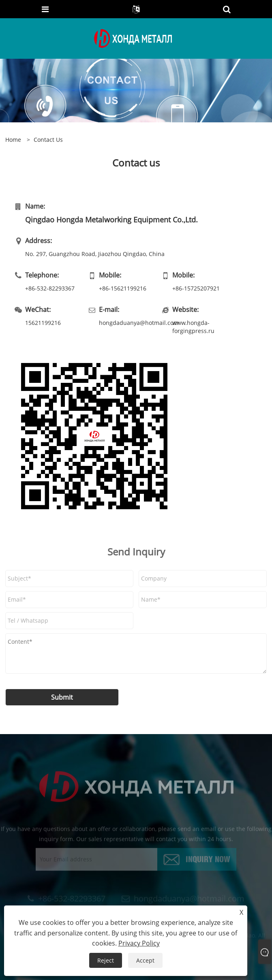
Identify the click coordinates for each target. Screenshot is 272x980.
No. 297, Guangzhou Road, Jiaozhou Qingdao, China (95, 254)
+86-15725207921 (196, 288)
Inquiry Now (208, 861)
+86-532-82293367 (50, 288)
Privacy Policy (139, 943)
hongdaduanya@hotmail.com (130, 323)
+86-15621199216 (123, 288)
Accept (145, 960)
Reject (106, 960)
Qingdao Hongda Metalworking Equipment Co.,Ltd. (111, 220)
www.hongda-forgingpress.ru (193, 327)
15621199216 (43, 323)
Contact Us (48, 140)
